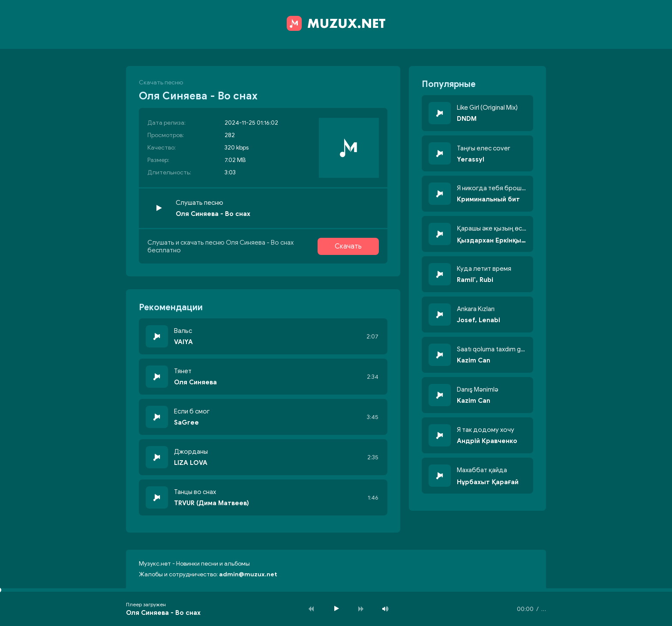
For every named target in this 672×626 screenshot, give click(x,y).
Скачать (348, 246)
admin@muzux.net (248, 574)
